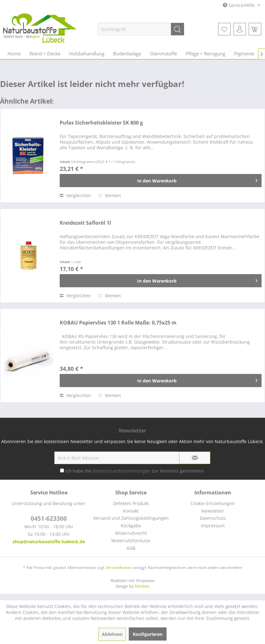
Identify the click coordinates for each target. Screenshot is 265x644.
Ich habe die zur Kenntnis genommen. (135, 471)
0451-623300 (49, 519)
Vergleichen (75, 195)
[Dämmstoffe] (163, 54)
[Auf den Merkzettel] (110, 196)
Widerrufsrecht (131, 533)
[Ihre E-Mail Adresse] (117, 458)
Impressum (213, 526)
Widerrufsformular (131, 541)
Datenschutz (213, 518)
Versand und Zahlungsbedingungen (131, 518)
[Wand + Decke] (45, 54)
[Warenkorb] (255, 29)
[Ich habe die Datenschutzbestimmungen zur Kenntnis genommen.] (62, 470)
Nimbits (142, 586)
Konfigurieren (148, 634)
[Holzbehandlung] (87, 54)
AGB (131, 548)
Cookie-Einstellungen (213, 503)
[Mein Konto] (240, 29)
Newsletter (213, 511)
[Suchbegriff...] (141, 29)
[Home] (14, 54)
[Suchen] (177, 29)
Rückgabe (131, 526)
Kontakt (131, 511)
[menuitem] (141, 29)
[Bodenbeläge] (127, 54)
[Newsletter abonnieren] (195, 458)
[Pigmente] (244, 54)
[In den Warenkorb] (161, 181)
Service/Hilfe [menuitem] (239, 5)
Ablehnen (112, 634)
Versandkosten (119, 567)
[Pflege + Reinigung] (205, 54)
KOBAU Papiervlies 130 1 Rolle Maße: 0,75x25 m (118, 323)
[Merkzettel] (224, 29)
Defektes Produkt (131, 503)
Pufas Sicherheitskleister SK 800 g (101, 123)
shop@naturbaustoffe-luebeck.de (49, 542)
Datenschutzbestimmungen (122, 471)
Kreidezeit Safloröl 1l (85, 223)
